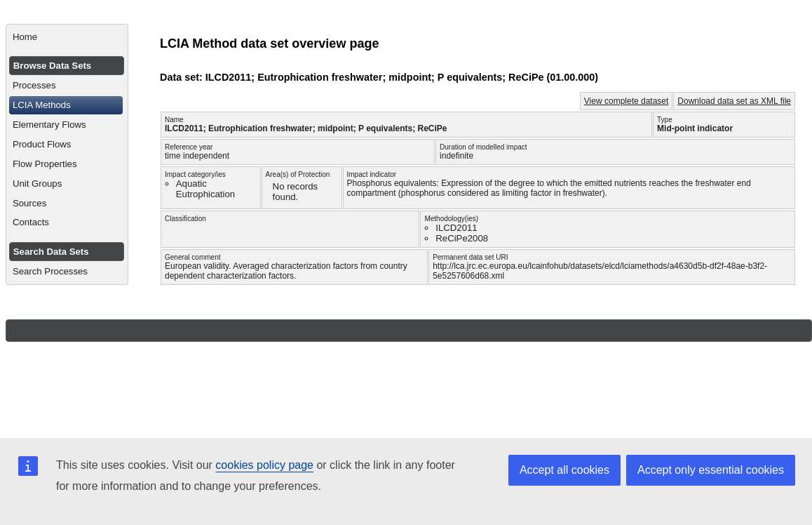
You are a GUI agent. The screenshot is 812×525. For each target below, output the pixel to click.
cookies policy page (264, 465)
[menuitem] (67, 37)
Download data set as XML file (734, 101)
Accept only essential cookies (711, 470)
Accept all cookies (564, 470)
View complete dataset (627, 101)
